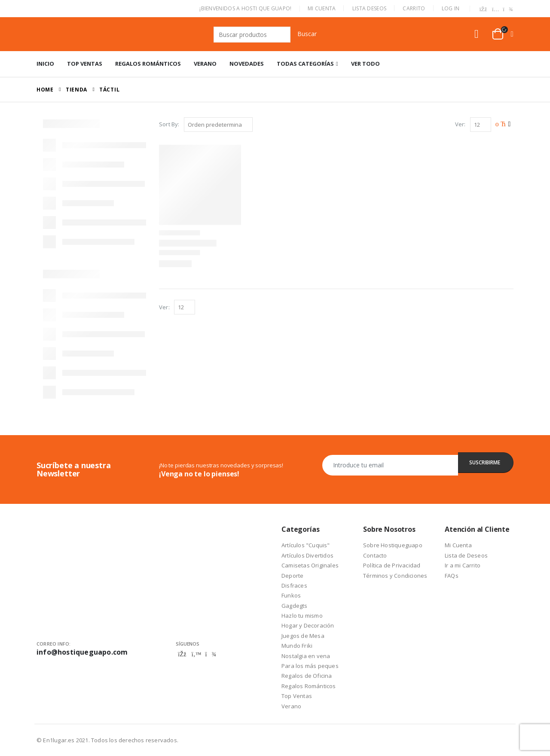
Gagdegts (295, 606)
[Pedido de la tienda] (218, 125)
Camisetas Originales (310, 565)
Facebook (182, 654)
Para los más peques (310, 666)
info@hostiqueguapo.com (82, 652)
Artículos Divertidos (307, 555)
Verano (205, 64)
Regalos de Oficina (307, 676)
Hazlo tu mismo (302, 616)
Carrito (414, 8)
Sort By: (169, 124)
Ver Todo (365, 64)
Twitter (196, 654)
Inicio (45, 64)
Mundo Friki (297, 646)
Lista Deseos (370, 8)
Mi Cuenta (322, 8)
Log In (451, 8)
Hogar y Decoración (308, 625)
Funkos (291, 595)
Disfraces (294, 585)
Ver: (460, 124)
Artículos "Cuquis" (306, 545)
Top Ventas (85, 64)
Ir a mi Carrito (463, 565)
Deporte (292, 576)
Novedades (247, 64)
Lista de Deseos (466, 555)
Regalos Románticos (148, 64)
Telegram (211, 654)
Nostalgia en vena (306, 656)
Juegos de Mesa (303, 636)
